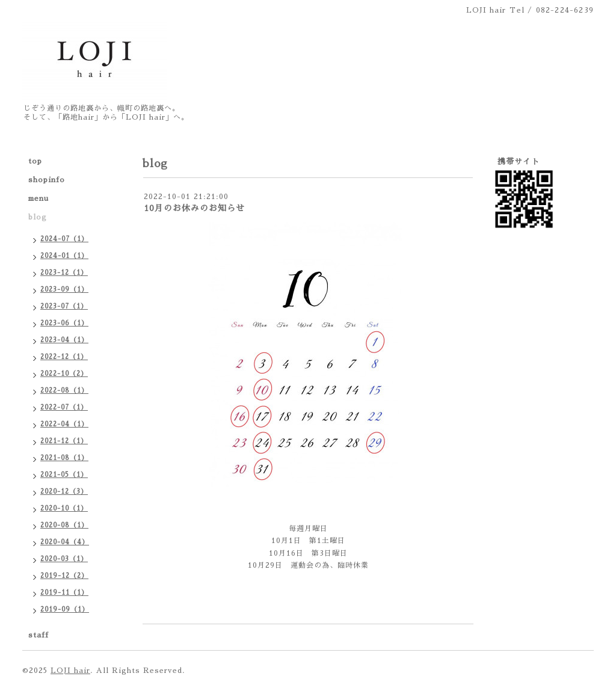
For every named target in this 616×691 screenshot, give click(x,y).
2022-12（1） (64, 357)
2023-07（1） (64, 306)
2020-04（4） (65, 542)
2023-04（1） (64, 340)
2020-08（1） (64, 525)
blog (38, 217)
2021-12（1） (64, 441)
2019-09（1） (65, 610)
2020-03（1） (64, 559)
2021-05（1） (64, 475)
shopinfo (47, 180)
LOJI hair (70, 671)
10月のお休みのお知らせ (194, 208)
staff (38, 635)
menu (38, 198)
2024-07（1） (64, 239)
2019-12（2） (64, 576)
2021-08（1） (64, 458)
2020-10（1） (64, 508)
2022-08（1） (64, 391)
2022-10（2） (64, 374)
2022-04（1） (64, 424)
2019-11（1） (64, 593)
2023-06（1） (64, 323)
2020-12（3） (64, 492)
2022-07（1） (64, 407)
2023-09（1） (64, 290)
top (35, 161)
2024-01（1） (64, 256)
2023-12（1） (64, 273)
